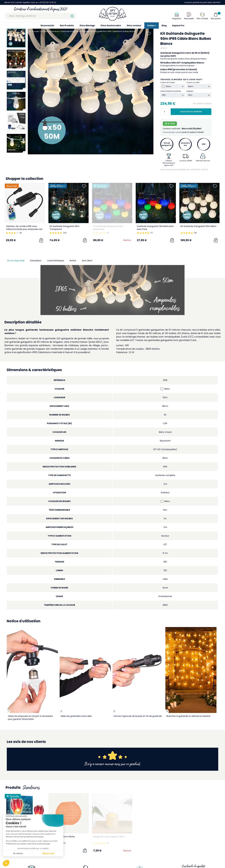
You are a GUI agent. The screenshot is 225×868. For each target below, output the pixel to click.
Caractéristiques (56, 261)
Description (36, 261)
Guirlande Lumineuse (50, 31)
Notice (73, 261)
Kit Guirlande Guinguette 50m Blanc (198, 226)
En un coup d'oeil (16, 261)
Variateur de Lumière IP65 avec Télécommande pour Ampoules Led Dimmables (24, 229)
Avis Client (87, 261)
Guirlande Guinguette (70, 31)
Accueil (35, 31)
